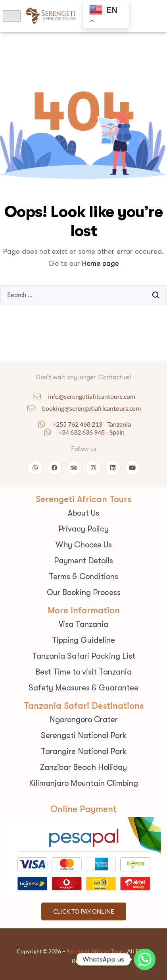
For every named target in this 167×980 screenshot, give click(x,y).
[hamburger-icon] (12, 16)
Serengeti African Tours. (96, 951)
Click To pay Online (84, 911)
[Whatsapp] (145, 959)
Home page (101, 263)
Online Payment (83, 809)
